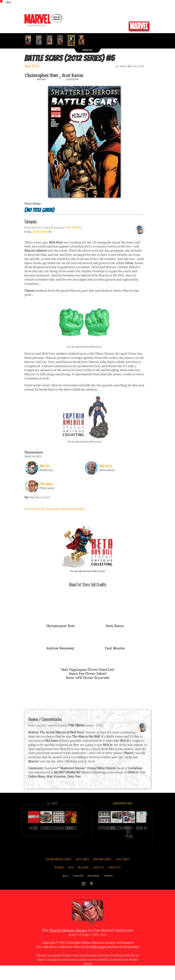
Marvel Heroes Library (68, 939)
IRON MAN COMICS (102, 868)
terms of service (93, 884)
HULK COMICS (82, 868)
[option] (30, 40)
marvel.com (108, 884)
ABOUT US (99, 876)
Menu (9, 2)
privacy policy (78, 884)
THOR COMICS (123, 868)
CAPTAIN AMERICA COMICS (59, 868)
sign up (65, 884)
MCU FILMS (83, 876)
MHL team (98, 955)
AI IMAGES (59, 876)
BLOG (71, 876)
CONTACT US (114, 876)
